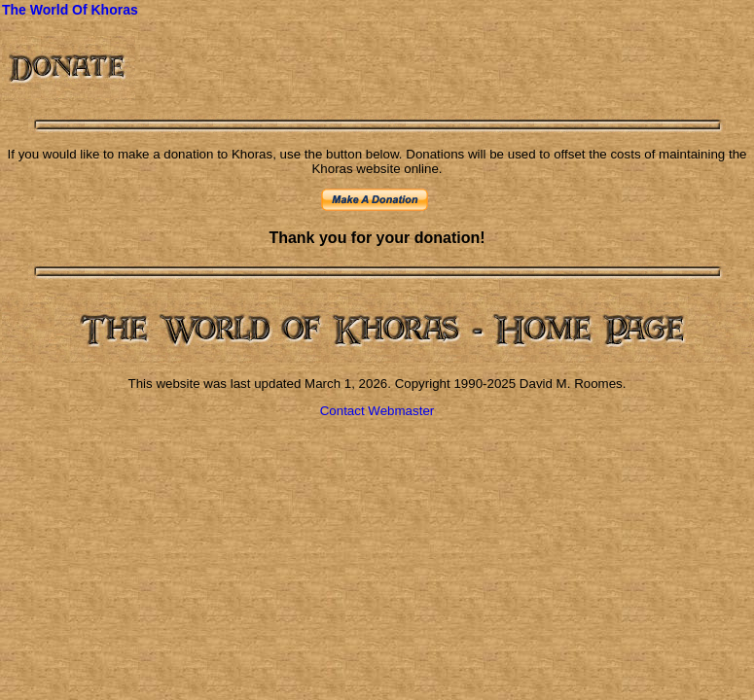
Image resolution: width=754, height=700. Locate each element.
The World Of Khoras (70, 10)
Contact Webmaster (377, 411)
